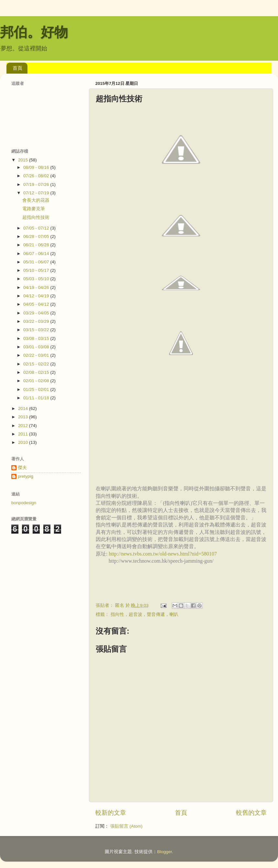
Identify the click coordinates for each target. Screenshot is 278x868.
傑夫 (22, 468)
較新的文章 (111, 813)
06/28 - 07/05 (37, 236)
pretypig (26, 476)
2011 (24, 434)
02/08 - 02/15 (37, 372)
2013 (24, 417)
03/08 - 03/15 (37, 338)
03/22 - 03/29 (37, 321)
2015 (24, 160)
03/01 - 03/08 (37, 347)
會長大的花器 (36, 200)
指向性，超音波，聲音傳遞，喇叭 (144, 614)
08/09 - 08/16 (37, 167)
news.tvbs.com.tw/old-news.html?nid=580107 (169, 554)
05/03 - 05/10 (37, 279)
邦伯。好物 (34, 32)
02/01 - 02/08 (37, 381)
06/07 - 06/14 (37, 254)
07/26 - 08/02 (37, 176)
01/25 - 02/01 (37, 389)
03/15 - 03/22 (37, 330)
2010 (24, 442)
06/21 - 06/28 (37, 245)
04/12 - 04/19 (37, 296)
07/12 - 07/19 (37, 193)
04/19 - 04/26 (37, 287)
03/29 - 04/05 (37, 313)
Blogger (165, 852)
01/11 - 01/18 (37, 398)
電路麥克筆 (34, 209)
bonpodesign (24, 503)
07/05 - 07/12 (37, 228)
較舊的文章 (251, 813)
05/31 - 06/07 (37, 262)
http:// (115, 554)
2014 (24, 408)
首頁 (17, 68)
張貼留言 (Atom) (126, 826)
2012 (24, 426)
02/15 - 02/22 (37, 364)
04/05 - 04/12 (37, 304)
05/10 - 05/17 (37, 270)
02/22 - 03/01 (37, 355)
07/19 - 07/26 (37, 184)
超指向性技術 (36, 217)
